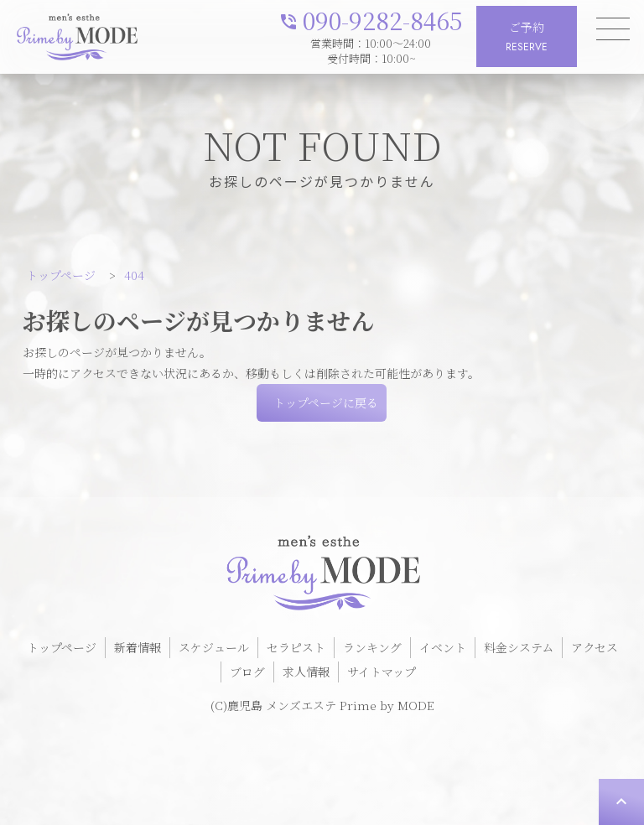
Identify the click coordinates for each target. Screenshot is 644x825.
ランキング (372, 647)
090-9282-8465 (371, 19)
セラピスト (296, 647)
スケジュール (214, 647)
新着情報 (138, 647)
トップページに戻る (326, 402)
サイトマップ (382, 672)
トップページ (62, 647)
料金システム (519, 647)
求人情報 (306, 672)
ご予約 (527, 37)
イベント (443, 647)
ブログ (247, 672)
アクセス (595, 647)
